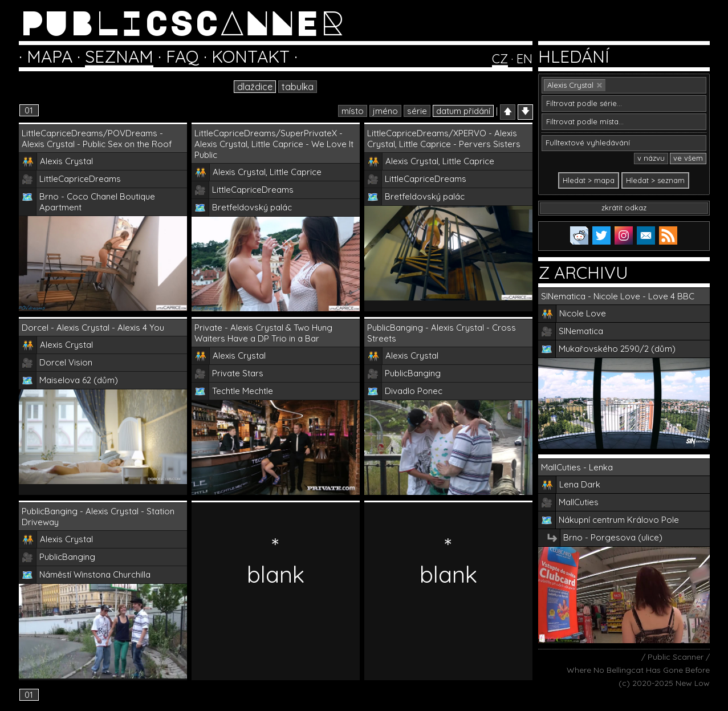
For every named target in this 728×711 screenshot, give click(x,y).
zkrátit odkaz (624, 208)
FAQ (182, 56)
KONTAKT (251, 56)
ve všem (688, 158)
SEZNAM (119, 56)
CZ (500, 59)
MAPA (50, 56)
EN (524, 59)
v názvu (651, 158)
